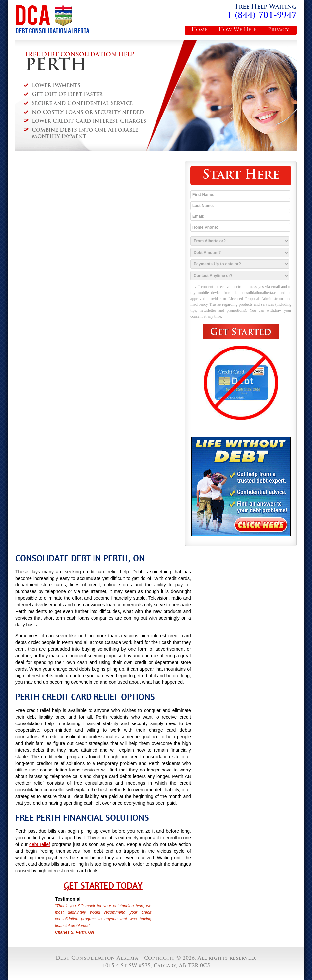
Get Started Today (103, 886)
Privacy (279, 30)
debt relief (40, 844)
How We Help (238, 30)
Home (199, 30)
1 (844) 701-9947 (262, 16)
